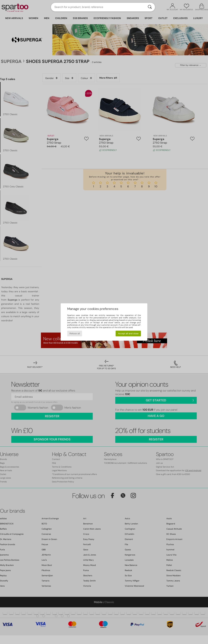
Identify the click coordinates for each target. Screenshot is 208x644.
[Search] (150, 7)
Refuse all (75, 333)
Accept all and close (128, 333)
